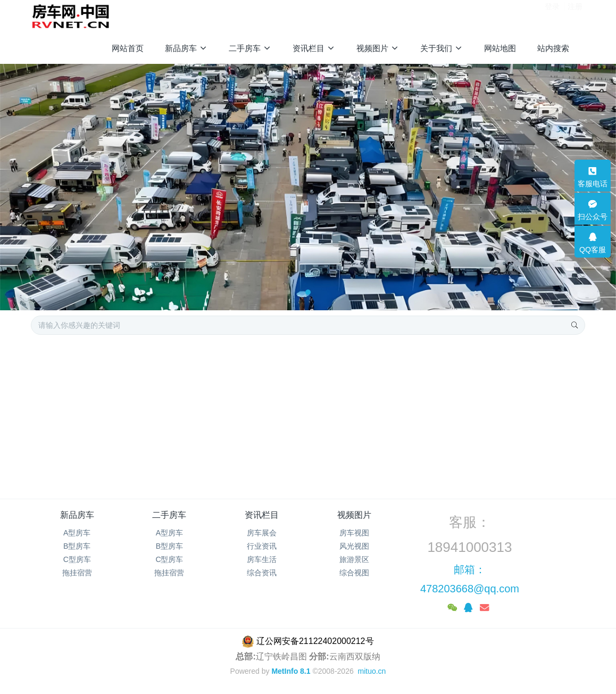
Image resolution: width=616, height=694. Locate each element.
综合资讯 (262, 573)
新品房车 (77, 515)
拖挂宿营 (77, 573)
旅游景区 (354, 559)
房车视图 (354, 533)
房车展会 (262, 533)
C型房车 (77, 559)
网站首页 (128, 48)
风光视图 (354, 546)
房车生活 (262, 559)
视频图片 (354, 515)
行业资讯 (262, 546)
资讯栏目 (262, 515)
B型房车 (77, 546)
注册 (575, 15)
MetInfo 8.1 (291, 671)
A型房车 (77, 533)
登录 (552, 15)
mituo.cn (372, 671)
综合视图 (354, 573)
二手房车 (169, 515)
